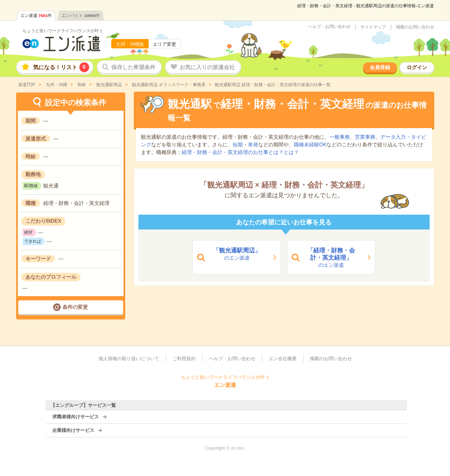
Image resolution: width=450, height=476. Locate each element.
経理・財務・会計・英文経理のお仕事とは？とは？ (240, 152)
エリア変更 (165, 44)
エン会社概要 (283, 358)
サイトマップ (373, 27)
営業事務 (365, 137)
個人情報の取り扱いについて (129, 358)
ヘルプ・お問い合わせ (329, 27)
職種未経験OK (310, 145)
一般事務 (340, 137)
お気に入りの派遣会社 (207, 67)
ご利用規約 (184, 358)
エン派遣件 (36, 15)
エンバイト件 (81, 15)
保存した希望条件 (133, 67)
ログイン (417, 67)
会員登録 (380, 67)
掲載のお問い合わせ (415, 27)
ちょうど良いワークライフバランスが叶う (63, 31)
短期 (238, 145)
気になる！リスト (61, 67)
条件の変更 (75, 307)
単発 (253, 145)
